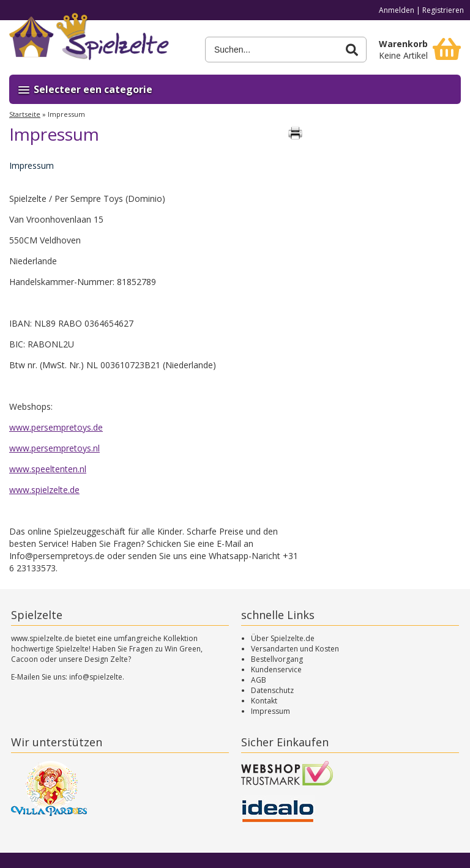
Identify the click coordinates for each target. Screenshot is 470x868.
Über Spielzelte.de (283, 638)
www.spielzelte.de (44, 490)
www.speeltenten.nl (48, 469)
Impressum (270, 711)
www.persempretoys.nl (54, 448)
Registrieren (443, 10)
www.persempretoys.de (56, 427)
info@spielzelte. (97, 677)
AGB (259, 680)
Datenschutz (272, 690)
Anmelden (397, 10)
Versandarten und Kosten (295, 649)
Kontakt (264, 701)
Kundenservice (276, 670)
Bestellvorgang (277, 659)
